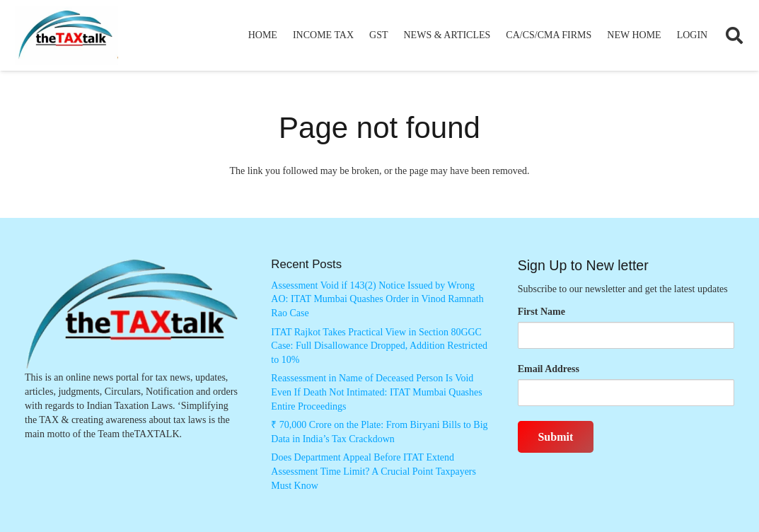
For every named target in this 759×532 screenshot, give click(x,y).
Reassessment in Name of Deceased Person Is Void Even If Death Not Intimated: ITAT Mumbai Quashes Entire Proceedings (376, 392)
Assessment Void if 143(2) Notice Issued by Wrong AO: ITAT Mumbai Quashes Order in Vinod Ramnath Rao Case (377, 299)
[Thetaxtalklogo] (66, 36)
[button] (734, 35)
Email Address (549, 369)
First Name (541, 312)
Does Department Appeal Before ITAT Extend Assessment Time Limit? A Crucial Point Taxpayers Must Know (373, 471)
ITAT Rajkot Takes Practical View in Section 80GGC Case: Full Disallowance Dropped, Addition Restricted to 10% (379, 346)
